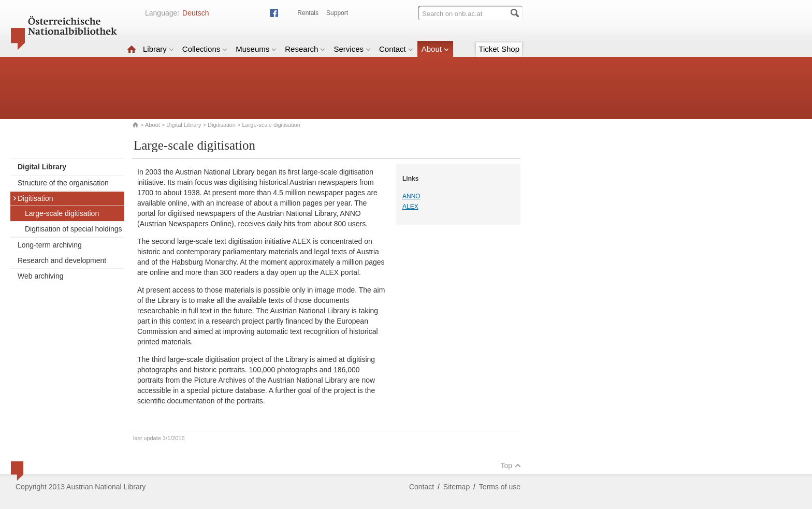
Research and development (62, 260)
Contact (396, 49)
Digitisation (222, 125)
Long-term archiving (50, 245)
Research (305, 49)
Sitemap (456, 487)
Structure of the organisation (63, 183)
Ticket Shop (499, 49)
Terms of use (500, 487)
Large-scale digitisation (62, 213)
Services (352, 49)
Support (337, 13)
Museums (256, 49)
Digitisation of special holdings (74, 229)
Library (158, 49)
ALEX (410, 207)
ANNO (411, 196)
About (435, 49)
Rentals (308, 13)
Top (511, 466)
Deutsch (195, 13)
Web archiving (40, 276)
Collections (205, 49)
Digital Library (184, 125)
